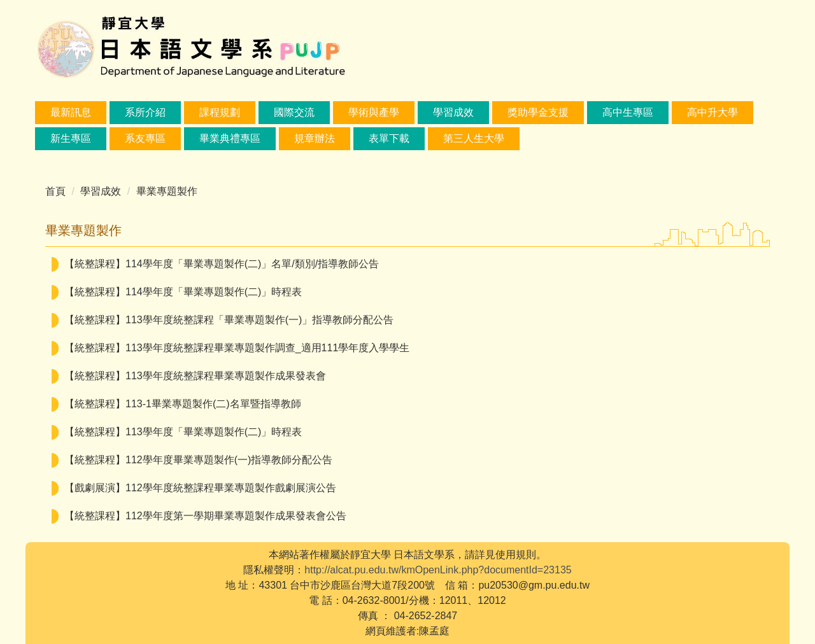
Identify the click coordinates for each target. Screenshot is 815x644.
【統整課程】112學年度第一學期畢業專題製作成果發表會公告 (205, 516)
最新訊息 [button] (71, 112)
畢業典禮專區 (230, 138)
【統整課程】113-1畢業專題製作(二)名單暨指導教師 (183, 404)
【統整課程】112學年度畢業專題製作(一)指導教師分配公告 (198, 460)
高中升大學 (712, 112)
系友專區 (145, 138)
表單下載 (389, 138)
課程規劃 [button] (220, 112)
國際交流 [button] (294, 112)
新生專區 (71, 138)
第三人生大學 (474, 138)
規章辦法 (315, 138)
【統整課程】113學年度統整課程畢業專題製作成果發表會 (195, 376)
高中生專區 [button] (628, 112)
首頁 (55, 191)
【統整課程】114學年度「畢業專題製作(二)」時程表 (183, 292)
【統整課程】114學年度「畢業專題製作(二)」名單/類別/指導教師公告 (222, 264)
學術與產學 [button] (374, 112)
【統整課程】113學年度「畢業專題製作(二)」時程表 (183, 432)
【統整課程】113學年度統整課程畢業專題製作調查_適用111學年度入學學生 (237, 348)
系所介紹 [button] (145, 112)
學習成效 (101, 191)
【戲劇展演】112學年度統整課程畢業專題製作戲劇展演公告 (200, 488)
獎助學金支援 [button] (538, 112)
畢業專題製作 (167, 191)
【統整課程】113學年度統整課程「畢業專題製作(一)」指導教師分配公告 (229, 320)
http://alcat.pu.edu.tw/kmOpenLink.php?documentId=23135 (438, 570)
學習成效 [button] (453, 112)
